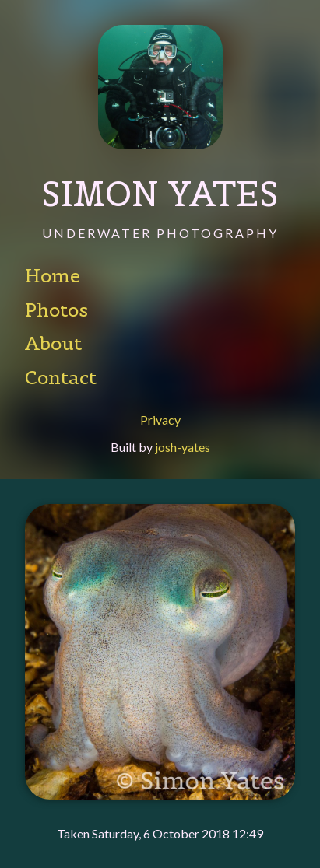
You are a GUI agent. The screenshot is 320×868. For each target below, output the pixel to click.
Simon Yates (160, 194)
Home (53, 276)
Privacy (160, 420)
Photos (56, 310)
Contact (61, 378)
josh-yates (183, 447)
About (53, 344)
